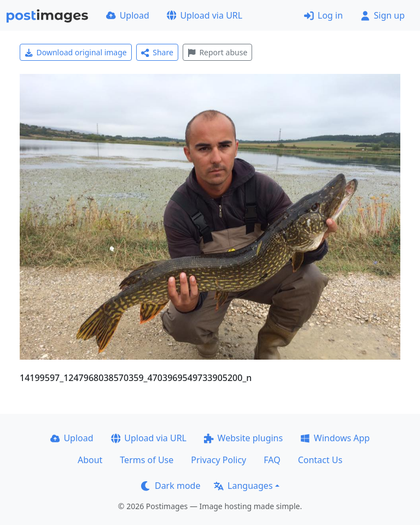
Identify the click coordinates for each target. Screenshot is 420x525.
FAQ (272, 460)
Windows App (335, 438)
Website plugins (243, 438)
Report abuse (217, 52)
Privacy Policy (218, 460)
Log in (323, 15)
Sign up (383, 15)
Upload (128, 15)
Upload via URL (205, 15)
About (90, 460)
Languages (243, 486)
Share (157, 52)
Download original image (76, 52)
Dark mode (171, 486)
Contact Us (320, 460)
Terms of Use (147, 460)
